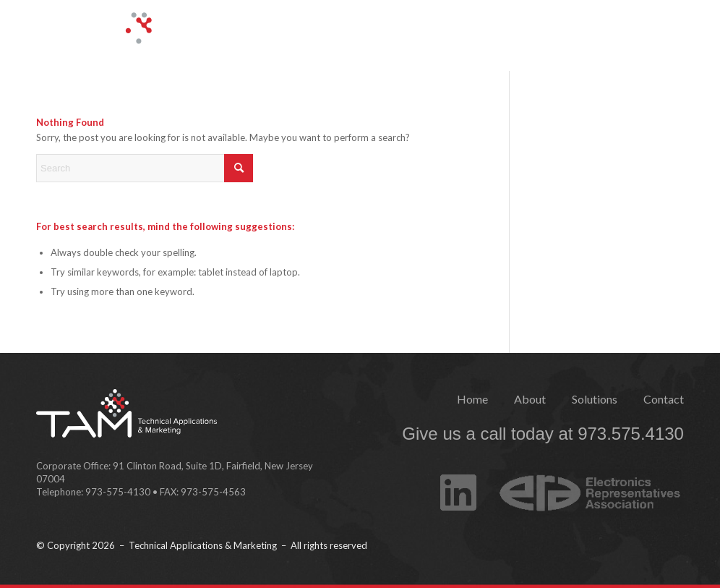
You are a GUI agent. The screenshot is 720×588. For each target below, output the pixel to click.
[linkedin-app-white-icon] (458, 479)
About (530, 399)
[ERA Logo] (586, 483)
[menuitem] (671, 29)
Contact (664, 399)
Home (472, 399)
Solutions (595, 399)
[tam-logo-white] (154, 39)
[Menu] (671, 29)
